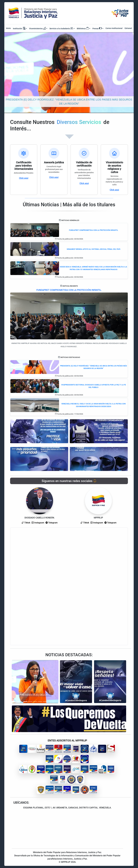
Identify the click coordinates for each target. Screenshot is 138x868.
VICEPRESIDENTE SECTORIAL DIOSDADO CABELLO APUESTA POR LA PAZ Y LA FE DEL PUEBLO (94, 386)
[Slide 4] (40, 702)
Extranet (128, 28)
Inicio (8, 28)
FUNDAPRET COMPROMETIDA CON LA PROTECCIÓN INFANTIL (94, 230)
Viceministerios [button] (37, 28)
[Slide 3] (35, 702)
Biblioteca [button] (83, 28)
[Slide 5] (45, 702)
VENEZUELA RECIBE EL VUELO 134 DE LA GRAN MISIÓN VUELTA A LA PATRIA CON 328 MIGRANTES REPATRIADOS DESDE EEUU (93, 405)
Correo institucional (114, 28)
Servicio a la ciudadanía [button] (61, 29)
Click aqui (24, 178)
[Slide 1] (25, 702)
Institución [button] (19, 28)
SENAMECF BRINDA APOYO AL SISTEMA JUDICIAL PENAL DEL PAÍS (94, 249)
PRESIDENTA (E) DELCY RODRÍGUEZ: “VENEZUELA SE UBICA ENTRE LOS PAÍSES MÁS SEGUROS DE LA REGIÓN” (94, 367)
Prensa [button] (97, 28)
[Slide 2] (30, 702)
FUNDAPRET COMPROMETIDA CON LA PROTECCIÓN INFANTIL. (69, 290)
